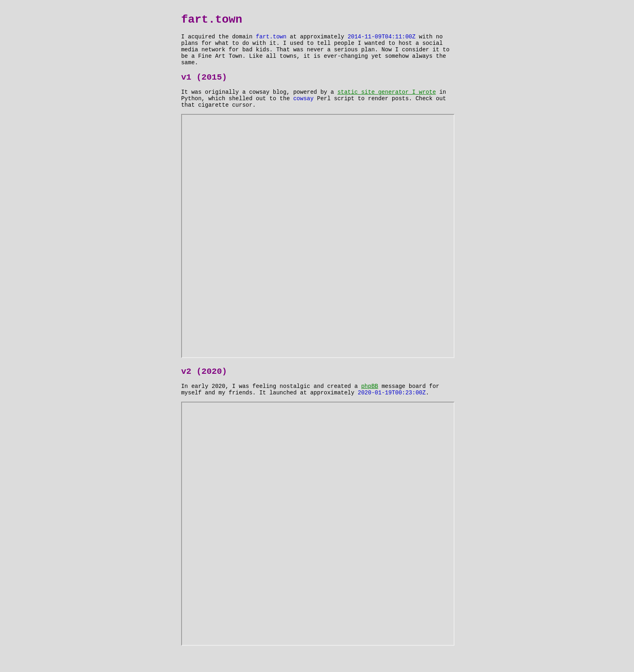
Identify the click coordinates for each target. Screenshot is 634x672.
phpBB (370, 403)
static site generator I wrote (387, 104)
